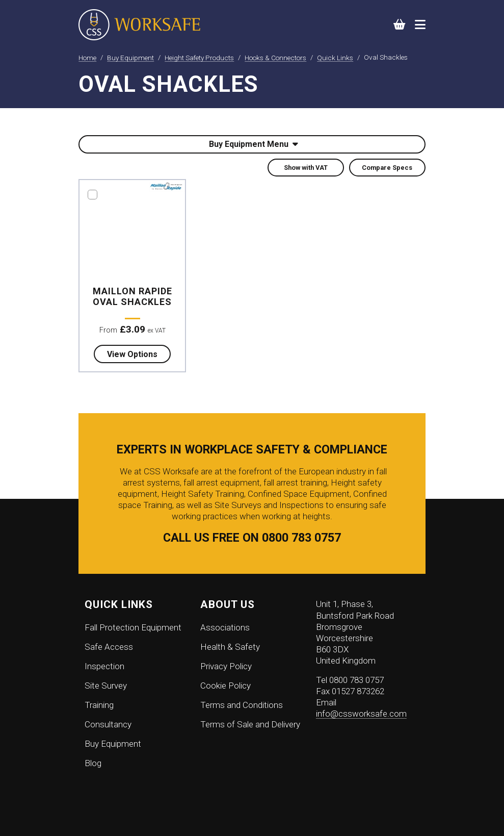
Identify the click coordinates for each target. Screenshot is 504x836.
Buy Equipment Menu (254, 144)
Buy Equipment (113, 744)
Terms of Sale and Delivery (250, 724)
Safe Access (109, 647)
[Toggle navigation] (420, 24)
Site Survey (106, 686)
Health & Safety (230, 647)
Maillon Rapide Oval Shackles (132, 297)
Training (99, 705)
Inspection (104, 666)
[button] (400, 25)
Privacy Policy (226, 666)
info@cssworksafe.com (361, 714)
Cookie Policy (226, 686)
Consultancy (108, 724)
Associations (225, 627)
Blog (93, 763)
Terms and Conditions (242, 705)
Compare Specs (387, 168)
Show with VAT (306, 168)
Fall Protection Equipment (133, 627)
